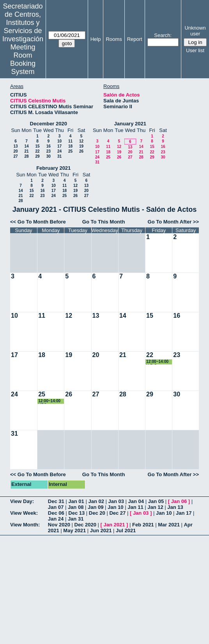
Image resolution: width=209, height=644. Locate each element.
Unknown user (195, 31)
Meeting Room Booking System (23, 59)
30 (49, 156)
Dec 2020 (85, 525)
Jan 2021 (114, 525)
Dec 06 (56, 513)
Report (135, 39)
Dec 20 (97, 513)
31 (59, 156)
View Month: (25, 525)
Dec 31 (56, 501)
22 (37, 151)
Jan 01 (76, 501)
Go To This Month (104, 222)
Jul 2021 (126, 531)
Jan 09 (96, 507)
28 (26, 156)
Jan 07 (56, 507)
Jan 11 (135, 507)
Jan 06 (179, 501)
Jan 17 (184, 513)
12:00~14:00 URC (49, 401)
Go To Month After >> (173, 222)
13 (15, 146)
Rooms (114, 39)
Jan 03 (116, 501)
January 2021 (130, 124)
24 (59, 151)
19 (81, 146)
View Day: (22, 501)
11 (70, 141)
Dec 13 (76, 513)
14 (26, 146)
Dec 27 (117, 513)
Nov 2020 (59, 525)
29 (37, 156)
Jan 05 (156, 501)
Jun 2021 (101, 531)
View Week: (24, 513)
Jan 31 (76, 519)
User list (195, 50)
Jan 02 (96, 501)
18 (70, 146)
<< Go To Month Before (38, 222)
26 (81, 151)
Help (96, 39)
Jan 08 (76, 507)
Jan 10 (115, 507)
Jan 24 (56, 519)
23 (49, 151)
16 (49, 146)
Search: (163, 35)
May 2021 (74, 531)
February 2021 (53, 168)
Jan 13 (175, 507)
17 (59, 146)
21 (26, 151)
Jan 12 (155, 507)
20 (15, 151)
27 (15, 156)
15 (37, 146)
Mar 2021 (169, 525)
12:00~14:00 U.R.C (157, 362)
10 (59, 141)
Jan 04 (136, 501)
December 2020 (49, 124)
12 (81, 141)
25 (70, 151)
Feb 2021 (143, 525)
